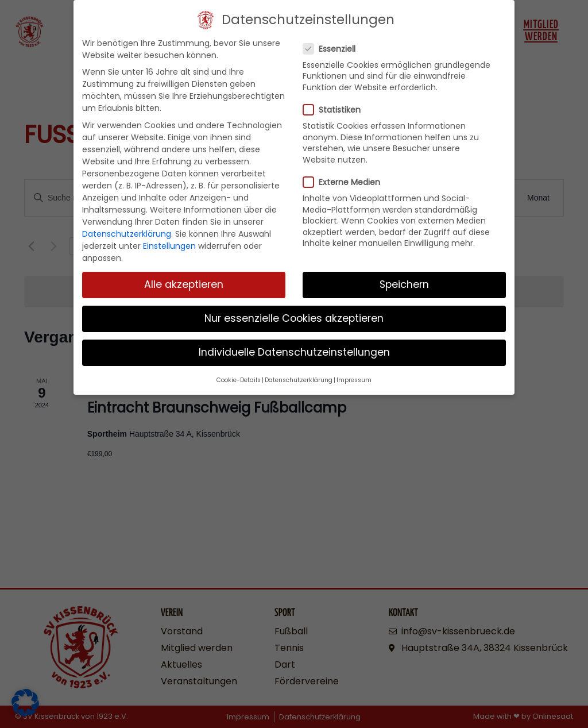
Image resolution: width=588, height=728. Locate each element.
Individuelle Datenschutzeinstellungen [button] (294, 347)
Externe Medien (345, 177)
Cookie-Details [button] (239, 375)
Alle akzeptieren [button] (184, 279)
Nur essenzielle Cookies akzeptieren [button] (294, 313)
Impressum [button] (354, 375)
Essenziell (333, 44)
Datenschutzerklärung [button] (299, 375)
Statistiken (335, 105)
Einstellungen (169, 241)
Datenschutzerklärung (127, 229)
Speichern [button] (404, 279)
